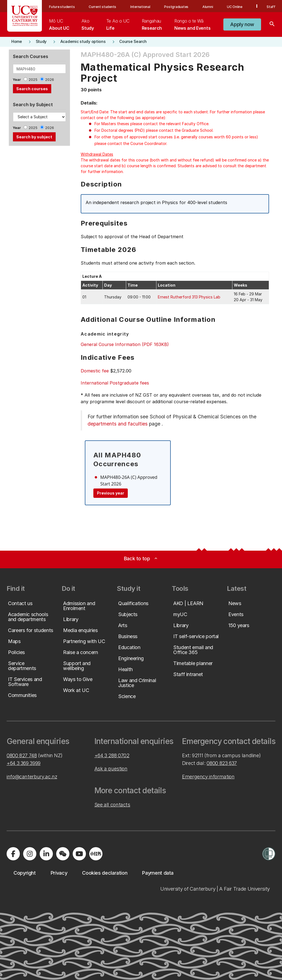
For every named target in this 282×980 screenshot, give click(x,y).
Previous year (111, 493)
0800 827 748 (22, 755)
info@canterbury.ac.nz (32, 777)
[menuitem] (59, 24)
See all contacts (112, 805)
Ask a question (111, 769)
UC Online (235, 7)
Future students (62, 7)
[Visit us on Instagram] (30, 854)
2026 (50, 80)
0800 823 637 (222, 763)
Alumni (208, 7)
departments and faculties (118, 424)
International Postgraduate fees (115, 383)
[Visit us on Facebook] (13, 854)
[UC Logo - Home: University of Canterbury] (25, 16)
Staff (271, 7)
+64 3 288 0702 (112, 755)
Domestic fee (95, 371)
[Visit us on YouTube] (79, 854)
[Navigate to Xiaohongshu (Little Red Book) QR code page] (96, 854)
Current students (102, 7)
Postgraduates (176, 7)
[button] (242, 24)
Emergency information (208, 777)
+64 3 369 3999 (24, 763)
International (140, 7)
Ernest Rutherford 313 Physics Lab (189, 297)
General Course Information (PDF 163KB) (125, 344)
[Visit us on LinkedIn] (46, 854)
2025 (33, 80)
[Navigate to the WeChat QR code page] (63, 854)
